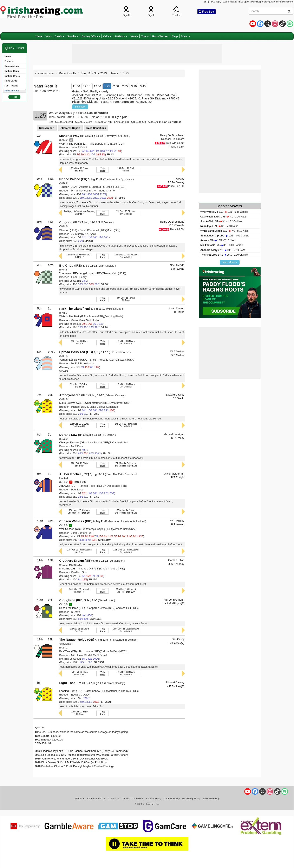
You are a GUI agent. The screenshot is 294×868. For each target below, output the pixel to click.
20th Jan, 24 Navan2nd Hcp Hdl (126, 512)
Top (15, 97)
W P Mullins (177, 351)
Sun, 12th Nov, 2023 (94, 73)
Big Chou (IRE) (70, 265)
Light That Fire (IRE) (74, 683)
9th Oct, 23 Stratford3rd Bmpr (79, 630)
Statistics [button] (121, 36)
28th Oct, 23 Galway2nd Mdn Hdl (79, 425)
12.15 (87, 86)
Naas (115, 73)
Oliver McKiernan (174, 474)
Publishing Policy (191, 798)
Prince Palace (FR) (73, 179)
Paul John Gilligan (174, 600)
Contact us (114, 798)
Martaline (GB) (68, 569)
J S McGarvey (176, 182)
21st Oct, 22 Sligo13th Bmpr (79, 713)
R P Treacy (178, 438)
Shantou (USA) (68, 230)
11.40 (76, 86)
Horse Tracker (160, 36)
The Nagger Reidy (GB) (77, 639)
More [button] (185, 36)
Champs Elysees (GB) (72, 442)
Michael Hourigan (174, 434)
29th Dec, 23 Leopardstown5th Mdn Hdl (126, 630)
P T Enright (178, 477)
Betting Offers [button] (91, 36)
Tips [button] (145, 36)
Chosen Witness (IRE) (76, 521)
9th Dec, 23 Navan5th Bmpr (126, 299)
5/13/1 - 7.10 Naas (219, 226)
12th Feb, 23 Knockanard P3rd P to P (79, 256)
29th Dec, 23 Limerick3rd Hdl (126, 591)
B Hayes (179, 312)
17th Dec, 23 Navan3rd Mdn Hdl (126, 342)
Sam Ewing (178, 269)
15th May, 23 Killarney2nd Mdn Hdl (79, 512)
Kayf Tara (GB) (68, 651)
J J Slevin (179, 398)
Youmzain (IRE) (68, 273)
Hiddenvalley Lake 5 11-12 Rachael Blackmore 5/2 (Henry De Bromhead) (84, 751)
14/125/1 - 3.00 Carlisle (224, 255)
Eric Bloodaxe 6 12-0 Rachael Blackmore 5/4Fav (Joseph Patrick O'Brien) (85, 755)
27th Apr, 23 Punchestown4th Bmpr (79, 551)
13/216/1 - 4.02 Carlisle (225, 236)
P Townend (178, 524)
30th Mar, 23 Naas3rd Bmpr (79, 169)
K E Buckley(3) (175, 686)
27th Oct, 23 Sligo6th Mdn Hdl (79, 673)
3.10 (134, 86)
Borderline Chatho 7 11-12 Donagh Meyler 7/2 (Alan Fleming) (77, 766)
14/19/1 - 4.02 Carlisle (221, 221)
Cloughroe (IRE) (71, 600)
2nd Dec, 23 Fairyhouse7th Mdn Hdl (126, 425)
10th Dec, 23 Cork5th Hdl (126, 169)
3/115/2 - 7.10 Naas (218, 240)
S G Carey (178, 639)
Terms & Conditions (133, 798)
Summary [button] (80, 107)
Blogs (175, 36)
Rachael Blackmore (173, 139)
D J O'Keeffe (177, 225)
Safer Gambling (211, 798)
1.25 (107, 86)
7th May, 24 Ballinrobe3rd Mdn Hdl (126, 465)
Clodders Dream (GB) (75, 560)
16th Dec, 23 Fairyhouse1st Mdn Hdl (126, 256)
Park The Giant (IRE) (75, 309)
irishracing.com (45, 73)
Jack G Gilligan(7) (174, 603)
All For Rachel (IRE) (74, 474)
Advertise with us (96, 798)
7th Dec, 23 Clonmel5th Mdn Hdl (126, 213)
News (48, 36)
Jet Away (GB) (68, 486)
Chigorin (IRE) (70, 222)
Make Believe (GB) (70, 403)
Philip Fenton (177, 308)
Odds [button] (107, 36)
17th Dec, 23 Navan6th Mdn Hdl (126, 673)
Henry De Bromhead (172, 135)
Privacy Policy (154, 798)
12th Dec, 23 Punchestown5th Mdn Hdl (126, 551)
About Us (79, 798)
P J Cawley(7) (176, 643)
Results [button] (73, 36)
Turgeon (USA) (68, 187)
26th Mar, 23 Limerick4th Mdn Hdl (79, 591)
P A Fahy (179, 179)
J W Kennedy (176, 564)
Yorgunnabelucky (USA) (73, 360)
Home (39, 36)
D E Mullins (178, 355)
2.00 (116, 86)
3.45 (143, 86)
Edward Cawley (175, 395)
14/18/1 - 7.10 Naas (223, 217)
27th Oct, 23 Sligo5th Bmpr (79, 465)
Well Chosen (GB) (70, 529)
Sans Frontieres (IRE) (72, 608)
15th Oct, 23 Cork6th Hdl (79, 342)
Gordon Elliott (176, 560)
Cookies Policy (172, 798)
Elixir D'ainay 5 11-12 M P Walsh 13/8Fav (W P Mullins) (74, 762)
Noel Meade (177, 265)
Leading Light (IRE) (71, 691)
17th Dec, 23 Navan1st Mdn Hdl (126, 386)
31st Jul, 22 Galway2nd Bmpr (79, 386)
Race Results (68, 73)
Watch (134, 36)
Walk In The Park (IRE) (73, 144)
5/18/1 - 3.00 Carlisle (222, 245)
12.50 (97, 86)
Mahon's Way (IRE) (73, 136)
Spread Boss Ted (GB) (76, 352)
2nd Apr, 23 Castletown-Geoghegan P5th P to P (82, 213)
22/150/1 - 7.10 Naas (223, 250)
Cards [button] (60, 36)
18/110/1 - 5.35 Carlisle (224, 212)
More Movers (230, 262)
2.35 (125, 86)
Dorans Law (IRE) (72, 435)
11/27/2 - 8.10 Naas (224, 231)
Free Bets (207, 12)
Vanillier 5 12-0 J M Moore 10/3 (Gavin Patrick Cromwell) (75, 759)
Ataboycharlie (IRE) (74, 395)
